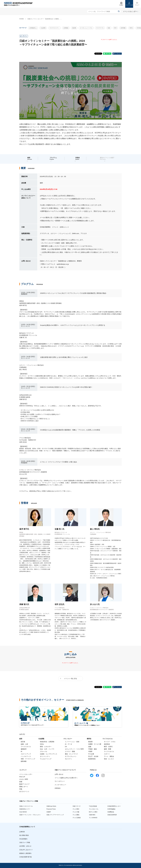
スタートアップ (26, 754)
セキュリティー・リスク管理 (74, 749)
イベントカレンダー (26, 774)
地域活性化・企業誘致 (47, 742)
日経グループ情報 (25, 842)
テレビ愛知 (76, 815)
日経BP (49, 812)
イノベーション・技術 (72, 742)
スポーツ (107, 754)
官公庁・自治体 (93, 756)
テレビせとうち (94, 809)
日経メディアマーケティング (55, 815)
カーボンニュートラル (86, 28)
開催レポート (24, 787)
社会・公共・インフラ (47, 749)
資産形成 (107, 744)
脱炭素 (74, 28)
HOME (22, 19)
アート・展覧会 (109, 756)
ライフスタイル (109, 751)
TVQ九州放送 (93, 806)
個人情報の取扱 (24, 835)
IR (22, 751)
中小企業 (91, 754)
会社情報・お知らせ (25, 846)
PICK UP (22, 777)
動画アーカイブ (24, 784)
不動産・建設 (93, 749)
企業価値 (66, 28)
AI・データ (68, 744)
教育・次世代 (108, 747)
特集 (21, 789)
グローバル (44, 751)
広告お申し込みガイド (26, 850)
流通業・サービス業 (95, 744)
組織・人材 (24, 744)
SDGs (131, 28)
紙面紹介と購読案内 (25, 853)
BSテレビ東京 (93, 812)
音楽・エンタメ (109, 759)
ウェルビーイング (46, 759)
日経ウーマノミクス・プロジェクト (30, 815)
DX (66, 747)
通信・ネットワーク (71, 754)
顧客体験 (24, 761)
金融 (90, 747)
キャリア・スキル (110, 742)
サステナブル (100, 28)
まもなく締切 (24, 779)
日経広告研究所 (112, 815)
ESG (115, 28)
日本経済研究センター (114, 806)
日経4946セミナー (25, 809)
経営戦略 (123, 28)
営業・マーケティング (28, 759)
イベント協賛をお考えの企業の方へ (66, 778)
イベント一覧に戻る (71, 679)
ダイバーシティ (45, 756)
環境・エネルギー (46, 747)
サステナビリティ (54, 28)
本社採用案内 (23, 839)
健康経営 (24, 749)
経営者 (23, 742)
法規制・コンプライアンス (49, 754)
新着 (21, 782)
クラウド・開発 (70, 751)
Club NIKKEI (23, 812)
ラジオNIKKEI (93, 818)
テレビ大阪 (76, 812)
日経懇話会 (111, 812)
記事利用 (22, 832)
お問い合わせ (59, 774)
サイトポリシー (60, 781)
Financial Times (51, 809)
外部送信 (58, 788)
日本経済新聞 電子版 (26, 857)
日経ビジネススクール (26, 806)
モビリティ (69, 759)
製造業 (90, 742)
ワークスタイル (26, 747)
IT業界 (90, 751)
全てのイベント (24, 791)
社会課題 (43, 28)
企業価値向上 (33, 28)
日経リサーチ (77, 806)
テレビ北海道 (77, 818)
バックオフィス (26, 756)
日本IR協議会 (111, 809)
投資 (109, 28)
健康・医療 (108, 749)
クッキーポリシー (60, 785)
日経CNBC (92, 815)
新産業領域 (92, 759)
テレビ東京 (76, 809)
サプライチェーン (71, 756)
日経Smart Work (51, 806)
